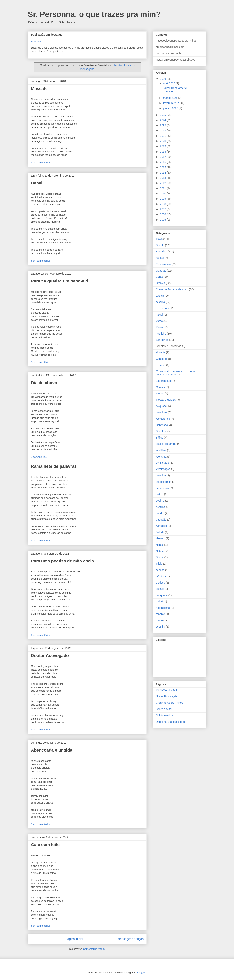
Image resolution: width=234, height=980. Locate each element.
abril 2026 (169, 83)
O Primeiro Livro (166, 715)
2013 (163, 178)
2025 (163, 115)
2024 (163, 120)
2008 (163, 204)
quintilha (161, 475)
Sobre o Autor (164, 709)
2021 (163, 136)
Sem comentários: (41, 162)
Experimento (163, 264)
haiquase (161, 406)
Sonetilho (161, 252)
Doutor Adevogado (50, 656)
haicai (159, 315)
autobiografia (164, 482)
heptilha (161, 507)
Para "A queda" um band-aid (60, 281)
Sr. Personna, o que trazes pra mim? (94, 14)
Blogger (141, 972)
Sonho (160, 557)
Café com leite (45, 845)
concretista (162, 488)
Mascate (39, 88)
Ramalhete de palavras (54, 466)
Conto (159, 277)
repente (160, 614)
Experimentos (164, 381)
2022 (163, 130)
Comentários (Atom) (94, 949)
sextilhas (161, 450)
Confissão (162, 425)
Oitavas (160, 387)
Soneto (160, 245)
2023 (163, 125)
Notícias (161, 551)
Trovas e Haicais (166, 400)
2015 (163, 167)
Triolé (159, 564)
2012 (163, 183)
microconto (162, 308)
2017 (163, 157)
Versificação (163, 469)
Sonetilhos (162, 340)
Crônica (160, 283)
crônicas (161, 576)
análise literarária (166, 444)
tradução (161, 520)
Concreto (161, 359)
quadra (160, 513)
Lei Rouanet (163, 463)
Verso (159, 321)
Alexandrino (163, 419)
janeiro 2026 (171, 108)
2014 (163, 173)
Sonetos (161, 431)
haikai (159, 601)
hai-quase (162, 595)
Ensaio (160, 296)
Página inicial (74, 939)
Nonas (160, 545)
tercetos (161, 365)
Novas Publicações (167, 696)
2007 (163, 209)
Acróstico (161, 526)
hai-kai (160, 258)
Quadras (161, 271)
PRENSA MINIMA (166, 690)
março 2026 (171, 98)
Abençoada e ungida (52, 750)
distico (160, 494)
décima (160, 501)
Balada (160, 532)
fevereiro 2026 (172, 103)
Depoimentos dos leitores (171, 722)
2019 (163, 146)
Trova (159, 239)
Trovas (160, 394)
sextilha (160, 302)
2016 (163, 162)
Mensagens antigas (131, 939)
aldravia (161, 352)
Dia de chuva (44, 383)
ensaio (160, 589)
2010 (163, 194)
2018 (163, 152)
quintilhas (161, 412)
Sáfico (160, 438)
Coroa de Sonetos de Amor (172, 289)
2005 (163, 220)
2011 (163, 188)
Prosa (159, 327)
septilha (160, 627)
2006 (163, 214)
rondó (159, 620)
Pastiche (161, 334)
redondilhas (163, 608)
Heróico (160, 538)
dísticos (160, 583)
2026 (163, 79)
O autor (36, 41)
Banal (37, 183)
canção (160, 570)
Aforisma (161, 457)
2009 (163, 199)
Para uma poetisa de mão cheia (62, 561)
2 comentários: (39, 457)
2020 (163, 141)
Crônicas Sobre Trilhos (169, 703)
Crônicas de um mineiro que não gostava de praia (175, 373)
